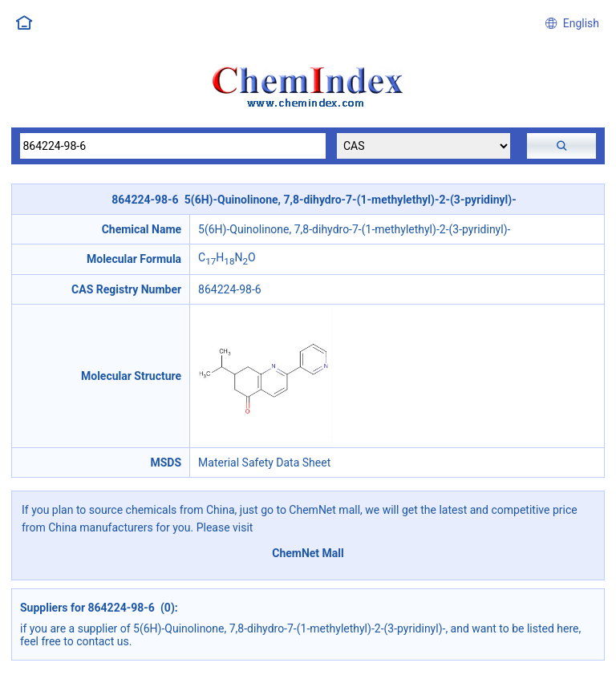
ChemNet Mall (308, 553)
